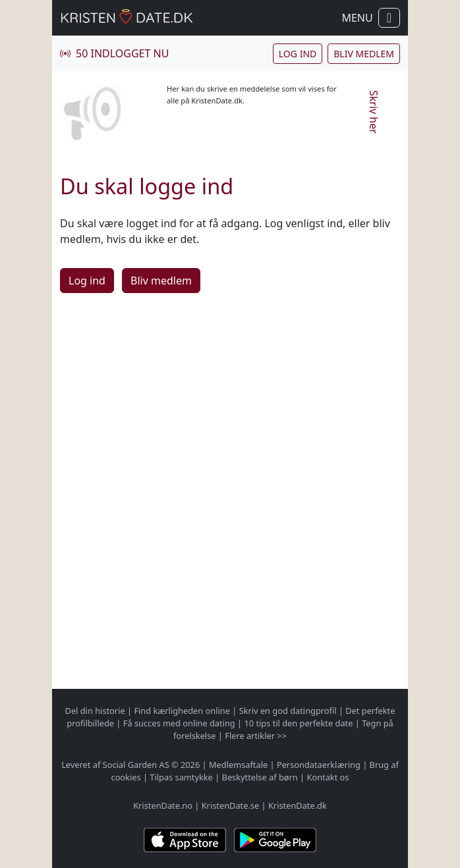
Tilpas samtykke (181, 777)
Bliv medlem (364, 54)
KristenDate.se (231, 805)
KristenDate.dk (298, 805)
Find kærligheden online (182, 711)
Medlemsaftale (238, 765)
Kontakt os (328, 777)
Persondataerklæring (319, 765)
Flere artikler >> (256, 736)
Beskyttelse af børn (260, 777)
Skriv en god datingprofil (288, 711)
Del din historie (95, 711)
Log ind (298, 54)
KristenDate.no (163, 805)
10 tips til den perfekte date (298, 723)
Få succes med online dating (179, 723)
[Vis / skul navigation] (389, 18)
